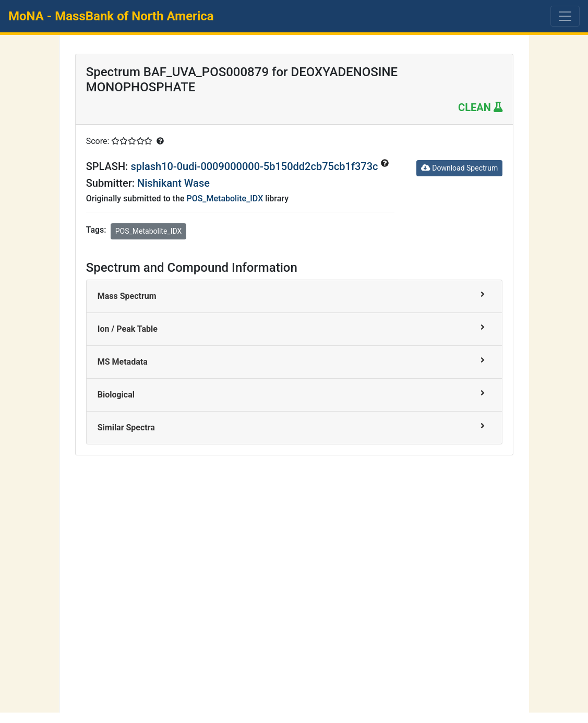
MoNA (111, 16)
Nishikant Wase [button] (173, 183)
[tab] (295, 297)
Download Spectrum (459, 168)
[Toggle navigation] (565, 16)
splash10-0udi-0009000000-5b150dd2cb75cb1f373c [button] (255, 166)
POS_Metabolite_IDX (225, 198)
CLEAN (480, 107)
